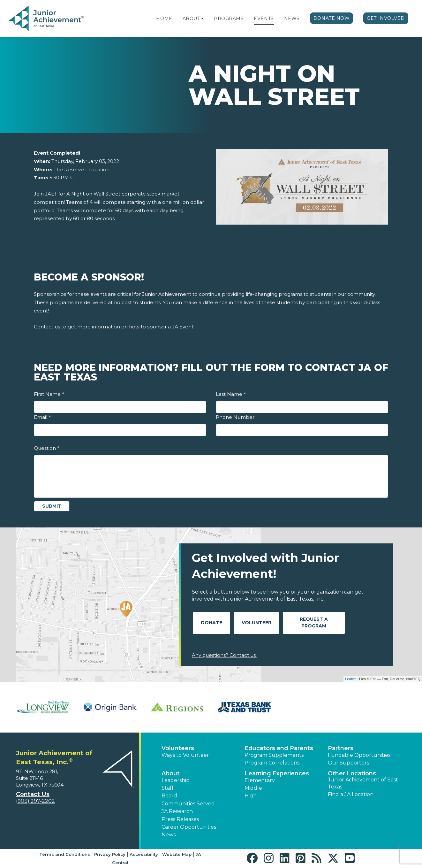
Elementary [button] (260, 780)
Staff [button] (168, 788)
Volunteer (256, 623)
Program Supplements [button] (274, 755)
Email (42, 417)
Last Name (231, 394)
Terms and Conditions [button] (65, 854)
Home (164, 19)
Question (46, 448)
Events (264, 19)
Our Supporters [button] (348, 763)
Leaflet (350, 679)
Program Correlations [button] (272, 763)
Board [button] (169, 796)
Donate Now (332, 18)
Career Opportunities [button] (189, 827)
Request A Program (314, 622)
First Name (49, 394)
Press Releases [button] (180, 819)
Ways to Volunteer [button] (185, 755)
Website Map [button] (177, 854)
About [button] (171, 773)
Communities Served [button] (188, 804)
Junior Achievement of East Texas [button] (363, 783)
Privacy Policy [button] (110, 854)
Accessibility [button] (144, 854)
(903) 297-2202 (35, 801)
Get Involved (386, 18)
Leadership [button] (176, 780)
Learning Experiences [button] (277, 773)
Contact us (47, 327)
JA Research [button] (177, 811)
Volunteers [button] (178, 748)
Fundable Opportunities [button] (359, 755)
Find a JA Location (351, 794)
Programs (229, 19)
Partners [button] (341, 748)
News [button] (169, 835)
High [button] (251, 796)
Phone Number (235, 417)
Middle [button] (253, 788)
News (292, 19)
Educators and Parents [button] (279, 748)
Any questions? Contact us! (224, 655)
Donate (211, 623)
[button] (202, 19)
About (191, 19)
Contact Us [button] (33, 794)
